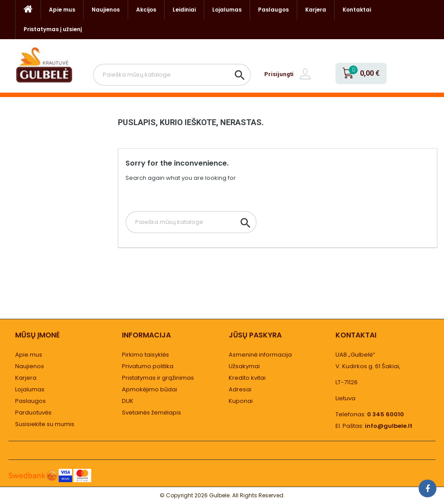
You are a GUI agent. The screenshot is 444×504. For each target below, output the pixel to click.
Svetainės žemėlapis (151, 413)
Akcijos (146, 10)
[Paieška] (172, 75)
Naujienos (106, 10)
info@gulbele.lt (389, 426)
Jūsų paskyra (255, 335)
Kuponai (241, 401)
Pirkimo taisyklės (145, 355)
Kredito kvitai (247, 378)
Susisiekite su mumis (45, 424)
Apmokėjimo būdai (149, 389)
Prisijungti (279, 74)
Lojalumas (227, 10)
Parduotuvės (33, 413)
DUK (128, 401)
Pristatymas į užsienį (53, 29)
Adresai (240, 389)
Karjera (316, 10)
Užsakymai (244, 366)
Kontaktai (357, 10)
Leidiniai (184, 10)
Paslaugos (273, 10)
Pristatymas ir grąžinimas (158, 378)
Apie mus (62, 10)
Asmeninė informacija (260, 355)
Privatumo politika (148, 366)
